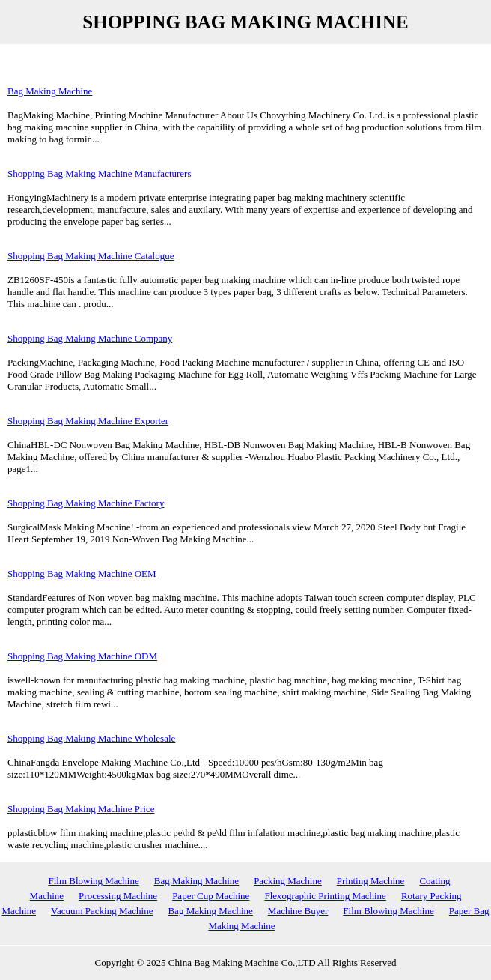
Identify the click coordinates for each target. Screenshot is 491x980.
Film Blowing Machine (93, 881)
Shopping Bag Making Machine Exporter (88, 421)
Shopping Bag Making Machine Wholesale (91, 738)
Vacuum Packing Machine (102, 911)
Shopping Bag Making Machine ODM (82, 656)
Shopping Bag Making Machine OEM (82, 574)
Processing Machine (118, 896)
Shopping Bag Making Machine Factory (86, 503)
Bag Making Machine (50, 91)
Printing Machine (371, 881)
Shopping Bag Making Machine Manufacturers (100, 173)
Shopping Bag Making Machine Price (81, 809)
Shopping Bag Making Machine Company (90, 338)
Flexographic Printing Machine (325, 896)
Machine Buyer (298, 911)
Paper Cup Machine (211, 896)
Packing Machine (288, 881)
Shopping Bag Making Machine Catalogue (91, 256)
